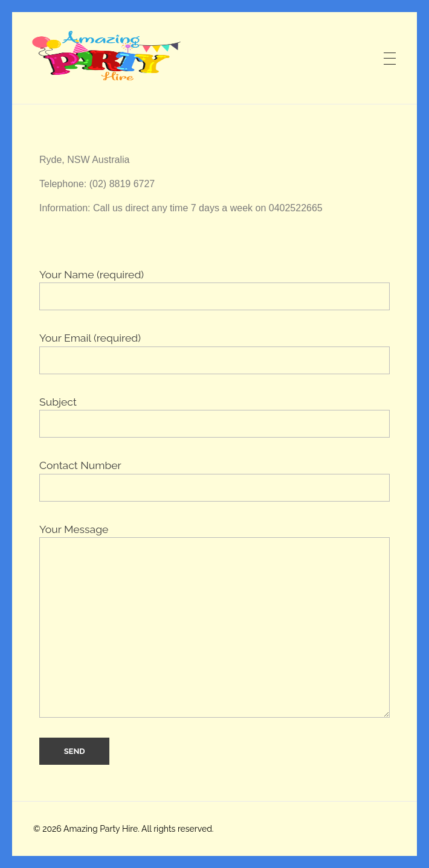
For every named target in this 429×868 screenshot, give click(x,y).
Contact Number (214, 480)
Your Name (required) (214, 289)
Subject (214, 416)
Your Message (214, 620)
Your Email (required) (214, 353)
